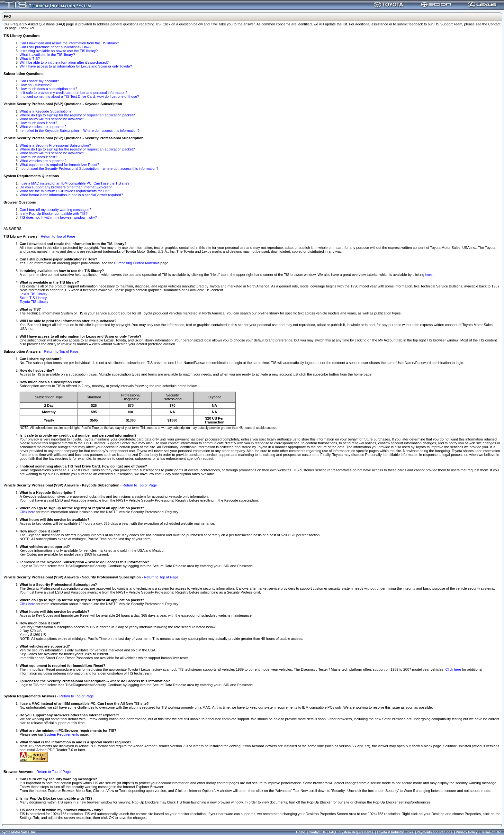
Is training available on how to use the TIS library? (59, 51)
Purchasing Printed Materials (137, 263)
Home (301, 832)
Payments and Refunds (434, 832)
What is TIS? (30, 59)
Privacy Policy (467, 832)
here (429, 275)
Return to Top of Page (58, 236)
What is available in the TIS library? (47, 55)
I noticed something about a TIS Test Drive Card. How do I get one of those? (79, 96)
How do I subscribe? (36, 85)
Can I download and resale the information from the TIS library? (69, 43)
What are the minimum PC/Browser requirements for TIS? (65, 191)
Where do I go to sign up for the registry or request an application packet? (77, 115)
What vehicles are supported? (43, 127)
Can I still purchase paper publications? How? (55, 47)
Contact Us (317, 832)
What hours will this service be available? (52, 119)
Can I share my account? (39, 81)
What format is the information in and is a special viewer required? (71, 195)
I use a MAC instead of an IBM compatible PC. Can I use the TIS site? (75, 183)
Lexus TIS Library (33, 294)
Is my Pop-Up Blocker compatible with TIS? (54, 213)
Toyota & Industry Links (395, 832)
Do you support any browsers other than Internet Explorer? (66, 187)
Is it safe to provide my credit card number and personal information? (73, 93)
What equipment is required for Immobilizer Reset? (59, 165)
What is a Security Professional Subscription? (55, 145)
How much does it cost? (38, 123)
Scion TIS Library (33, 298)
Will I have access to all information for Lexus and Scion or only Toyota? (76, 66)
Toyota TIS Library (34, 302)
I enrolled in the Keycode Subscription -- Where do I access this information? (80, 131)
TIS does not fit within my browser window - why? (58, 217)
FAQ (333, 832)
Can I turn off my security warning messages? (55, 210)
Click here (27, 512)
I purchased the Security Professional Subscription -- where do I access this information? (89, 168)
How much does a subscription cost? (48, 89)
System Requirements (61, 734)
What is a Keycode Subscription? (45, 111)
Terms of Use (491, 832)
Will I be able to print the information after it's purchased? (64, 62)
